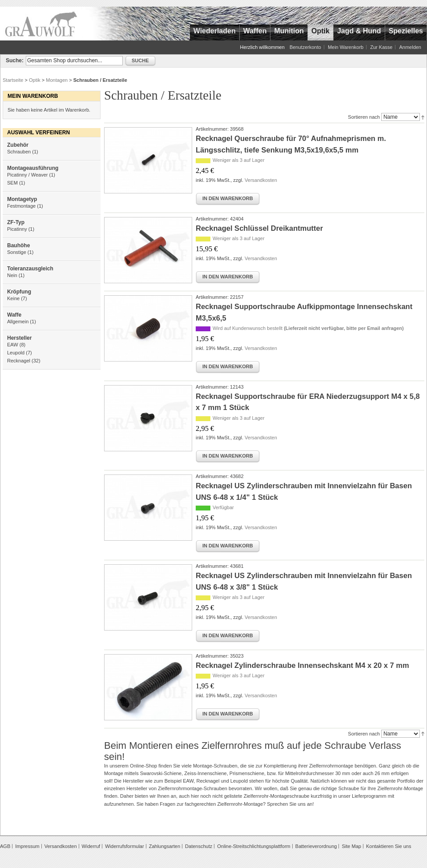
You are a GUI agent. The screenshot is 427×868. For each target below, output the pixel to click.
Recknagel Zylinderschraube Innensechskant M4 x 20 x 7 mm (302, 665)
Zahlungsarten (165, 846)
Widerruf (91, 846)
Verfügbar (223, 507)
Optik (35, 80)
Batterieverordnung (316, 846)
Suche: (15, 60)
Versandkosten (261, 180)
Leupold (16, 353)
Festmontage (21, 206)
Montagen (57, 80)
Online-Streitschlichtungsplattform (254, 846)
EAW (13, 345)
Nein (12, 275)
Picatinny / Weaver (28, 175)
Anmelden (410, 47)
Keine (13, 298)
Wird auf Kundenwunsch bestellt (308, 328)
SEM (12, 183)
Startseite (13, 80)
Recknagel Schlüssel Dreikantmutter (259, 228)
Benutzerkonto (305, 47)
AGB (5, 846)
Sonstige (17, 252)
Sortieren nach (364, 117)
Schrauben (19, 152)
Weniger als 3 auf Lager (239, 160)
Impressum (27, 846)
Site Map (351, 846)
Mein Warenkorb (346, 47)
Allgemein (18, 321)
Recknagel (19, 361)
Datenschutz (199, 846)
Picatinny (17, 229)
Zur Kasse (381, 47)
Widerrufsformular (124, 846)
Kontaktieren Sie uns (389, 846)
